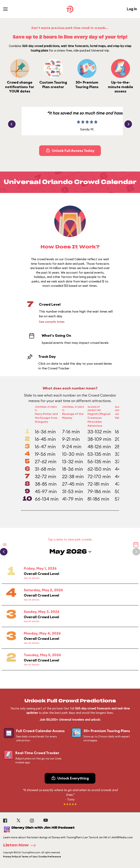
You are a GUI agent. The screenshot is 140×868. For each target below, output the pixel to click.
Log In (132, 9)
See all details (32, 578)
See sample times (52, 322)
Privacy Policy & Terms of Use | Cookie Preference (32, 857)
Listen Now (21, 845)
